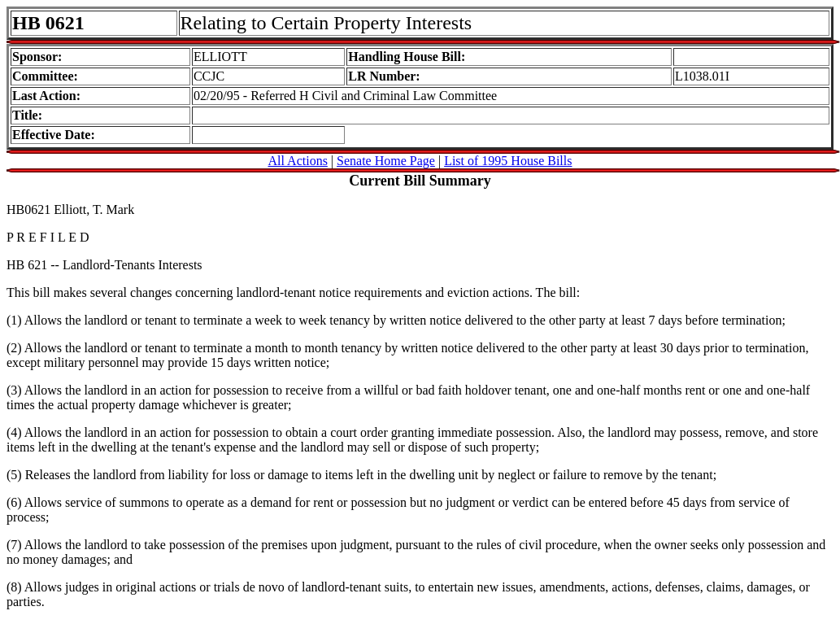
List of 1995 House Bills (508, 161)
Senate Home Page (386, 161)
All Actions (298, 161)
